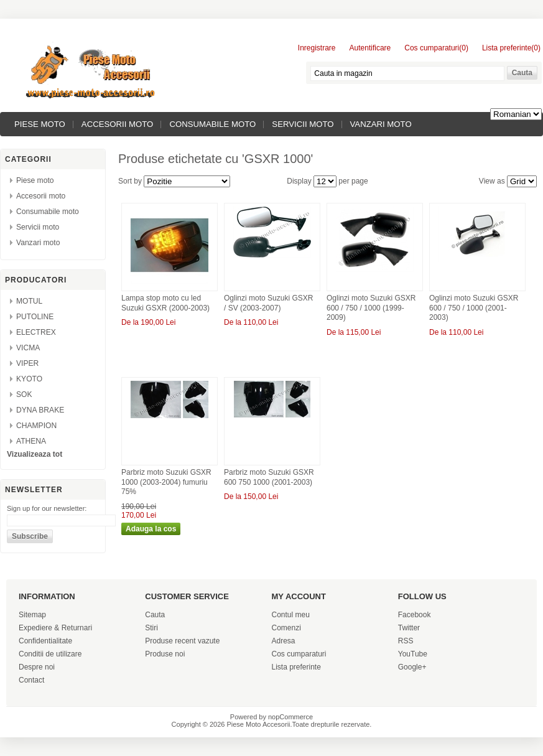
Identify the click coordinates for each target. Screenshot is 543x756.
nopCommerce (290, 717)
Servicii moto (303, 124)
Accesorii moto (118, 124)
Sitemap (32, 615)
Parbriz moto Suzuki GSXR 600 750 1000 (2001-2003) (269, 477)
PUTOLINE (35, 317)
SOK (24, 394)
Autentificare (370, 48)
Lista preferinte (296, 667)
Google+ (412, 667)
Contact (31, 680)
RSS (406, 641)
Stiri (151, 628)
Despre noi (37, 667)
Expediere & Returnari (55, 628)
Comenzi (286, 628)
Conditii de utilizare (50, 654)
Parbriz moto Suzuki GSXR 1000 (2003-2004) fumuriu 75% (166, 482)
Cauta (155, 615)
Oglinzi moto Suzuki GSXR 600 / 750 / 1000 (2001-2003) (474, 308)
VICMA (28, 348)
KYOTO (29, 379)
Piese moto (40, 124)
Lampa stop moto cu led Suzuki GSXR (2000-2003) (165, 303)
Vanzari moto (381, 124)
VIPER (27, 363)
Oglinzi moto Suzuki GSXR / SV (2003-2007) (268, 303)
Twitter (409, 628)
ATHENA (31, 441)
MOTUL (29, 301)
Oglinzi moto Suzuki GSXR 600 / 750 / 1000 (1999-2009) (371, 308)
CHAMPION (36, 426)
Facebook (415, 615)
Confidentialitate (45, 641)
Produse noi (165, 654)
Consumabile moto (212, 124)
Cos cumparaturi (299, 654)
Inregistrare (317, 48)
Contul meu (291, 615)
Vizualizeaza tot (35, 454)
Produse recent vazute (182, 641)
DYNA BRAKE (40, 410)
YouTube (413, 654)
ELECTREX (36, 332)
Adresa (284, 641)
